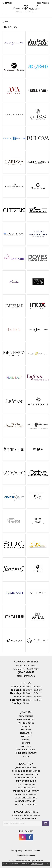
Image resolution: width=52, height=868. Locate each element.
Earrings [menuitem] (26, 726)
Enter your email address (26, 818)
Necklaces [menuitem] (26, 733)
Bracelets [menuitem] (26, 736)
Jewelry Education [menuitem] (26, 768)
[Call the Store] (26, 672)
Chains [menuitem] (26, 740)
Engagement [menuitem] (26, 716)
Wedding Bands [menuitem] (26, 719)
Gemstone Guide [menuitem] (26, 784)
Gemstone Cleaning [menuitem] (26, 798)
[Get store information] (26, 676)
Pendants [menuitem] (26, 730)
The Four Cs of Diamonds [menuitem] (26, 771)
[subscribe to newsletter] (46, 823)
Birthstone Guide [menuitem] (26, 781)
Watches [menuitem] (26, 746)
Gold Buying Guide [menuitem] (26, 804)
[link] (43, 3)
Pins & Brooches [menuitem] (26, 750)
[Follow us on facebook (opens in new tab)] (30, 837)
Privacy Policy (17, 851)
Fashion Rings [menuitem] (26, 723)
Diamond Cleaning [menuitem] (26, 794)
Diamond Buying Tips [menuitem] (26, 774)
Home (7, 22)
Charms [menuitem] (26, 743)
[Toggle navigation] (4, 14)
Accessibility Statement (26, 856)
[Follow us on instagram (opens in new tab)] (22, 837)
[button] (7, 3)
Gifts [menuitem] (26, 756)
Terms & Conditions (33, 851)
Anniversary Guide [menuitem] (26, 801)
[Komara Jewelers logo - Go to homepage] (26, 9)
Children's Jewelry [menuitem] (26, 753)
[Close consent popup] (48, 864)
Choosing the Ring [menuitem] (26, 778)
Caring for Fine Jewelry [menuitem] (26, 791)
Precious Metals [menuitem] (26, 788)
